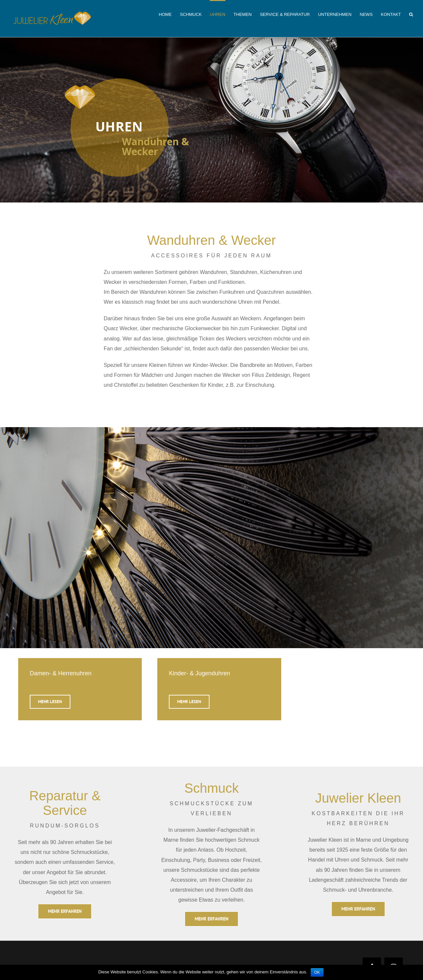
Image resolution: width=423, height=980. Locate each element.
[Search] (411, 14)
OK (317, 972)
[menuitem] (170, 14)
